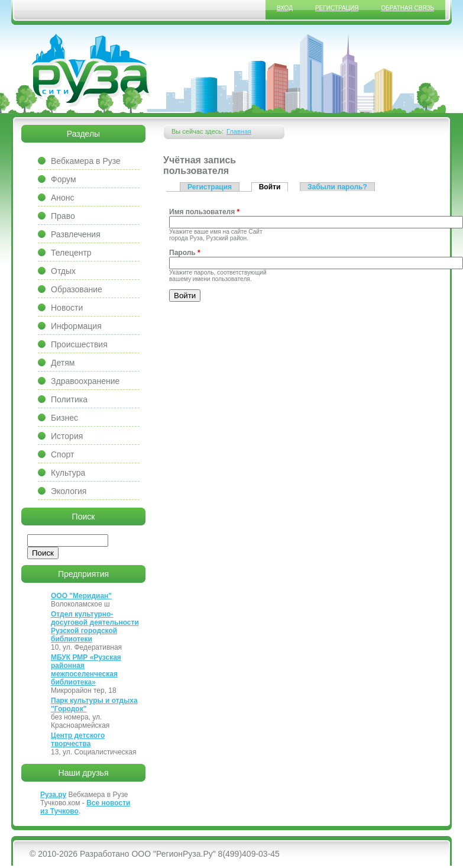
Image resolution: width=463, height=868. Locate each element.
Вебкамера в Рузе (86, 161)
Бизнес (64, 418)
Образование (77, 289)
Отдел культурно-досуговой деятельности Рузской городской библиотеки (95, 627)
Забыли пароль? (337, 187)
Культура (68, 473)
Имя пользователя (204, 212)
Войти (274, 187)
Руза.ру (53, 795)
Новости (67, 308)
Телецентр (71, 253)
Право (63, 216)
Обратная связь (407, 8)
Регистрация (337, 8)
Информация (76, 326)
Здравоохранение (85, 381)
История (67, 436)
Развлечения (76, 234)
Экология (69, 491)
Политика (69, 399)
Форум (64, 179)
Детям (63, 363)
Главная (239, 131)
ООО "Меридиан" (81, 596)
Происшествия (79, 344)
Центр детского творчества (78, 740)
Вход (285, 8)
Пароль (185, 253)
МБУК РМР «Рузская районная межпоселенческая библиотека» (86, 670)
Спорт (62, 454)
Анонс (63, 198)
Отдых (63, 271)
